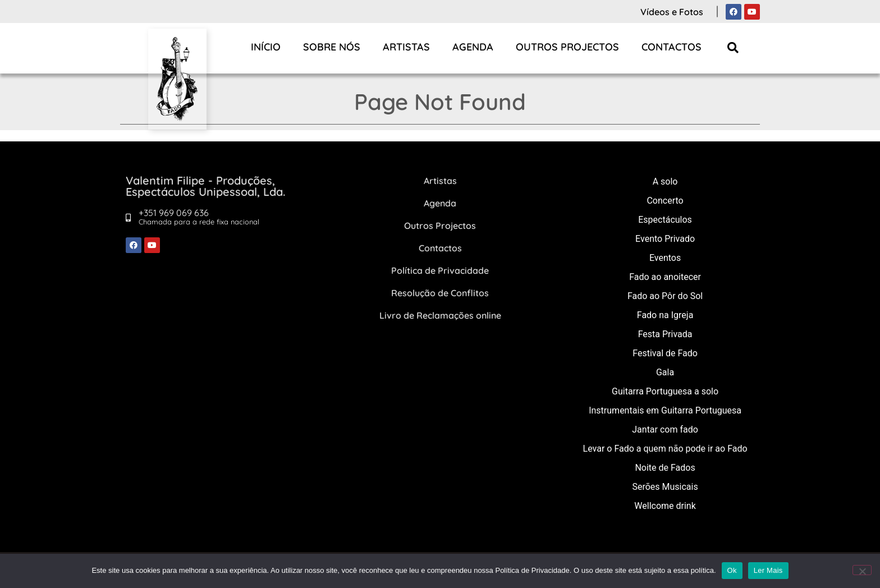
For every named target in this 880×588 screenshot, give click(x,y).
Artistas (406, 47)
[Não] (862, 570)
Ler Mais (768, 570)
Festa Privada (665, 334)
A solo (665, 182)
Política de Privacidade (440, 270)
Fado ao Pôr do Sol (665, 296)
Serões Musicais (665, 487)
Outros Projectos (567, 47)
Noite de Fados (665, 468)
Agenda (473, 47)
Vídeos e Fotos (672, 12)
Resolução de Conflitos (440, 293)
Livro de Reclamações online (440, 315)
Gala (665, 372)
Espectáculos (665, 220)
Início (266, 47)
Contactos (672, 47)
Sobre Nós (332, 47)
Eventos (665, 258)
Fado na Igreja (665, 315)
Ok (732, 570)
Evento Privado (665, 239)
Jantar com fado (665, 429)
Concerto (665, 201)
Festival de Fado (665, 353)
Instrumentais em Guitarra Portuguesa (665, 410)
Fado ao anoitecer (665, 277)
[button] (733, 47)
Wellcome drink (665, 506)
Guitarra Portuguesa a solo (665, 391)
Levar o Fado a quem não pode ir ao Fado (665, 449)
